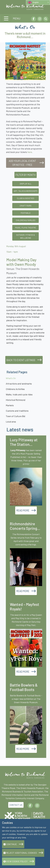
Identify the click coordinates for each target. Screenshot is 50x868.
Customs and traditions (17, 411)
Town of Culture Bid (16, 416)
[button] (38, 2)
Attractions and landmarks (19, 384)
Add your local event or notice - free (22, 163)
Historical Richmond (16, 400)
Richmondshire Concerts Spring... (25, 526)
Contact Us (16, 805)
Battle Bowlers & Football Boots (24, 687)
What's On (11, 378)
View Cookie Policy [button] (15, 861)
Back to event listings (21, 360)
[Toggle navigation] (6, 18)
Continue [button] (10, 844)
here (30, 152)
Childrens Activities (15, 389)
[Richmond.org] (25, 7)
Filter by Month (26, 175)
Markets (10, 405)
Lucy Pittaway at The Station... (24, 442)
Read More (23, 510)
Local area (11, 422)
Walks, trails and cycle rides (19, 394)
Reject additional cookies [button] (20, 853)
